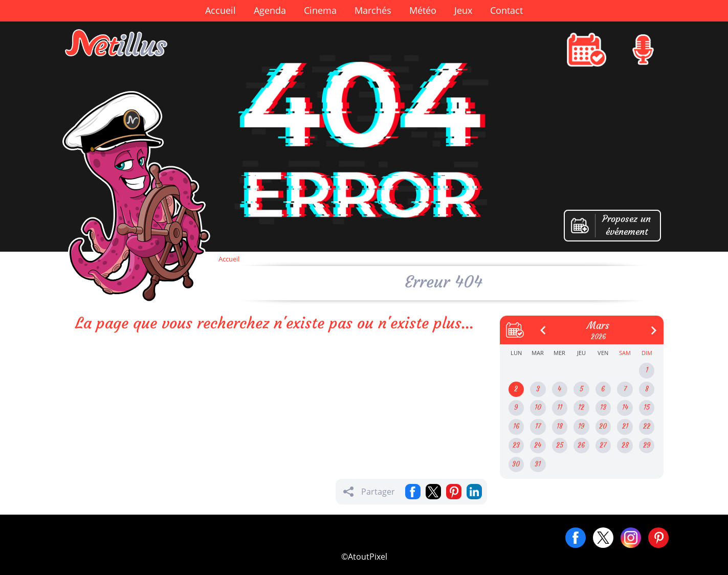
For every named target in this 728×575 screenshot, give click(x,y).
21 (625, 426)
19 (581, 426)
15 (647, 407)
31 (538, 464)
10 (538, 407)
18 (560, 426)
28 (625, 445)
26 (581, 445)
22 (647, 426)
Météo (423, 10)
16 (516, 426)
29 (647, 445)
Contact (506, 10)
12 (581, 407)
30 (516, 464)
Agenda (270, 10)
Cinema (320, 10)
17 (538, 426)
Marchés (373, 10)
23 (516, 445)
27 (603, 445)
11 (560, 407)
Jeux (463, 10)
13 (603, 407)
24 (538, 445)
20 (603, 426)
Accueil (220, 10)
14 (625, 407)
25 (560, 445)
